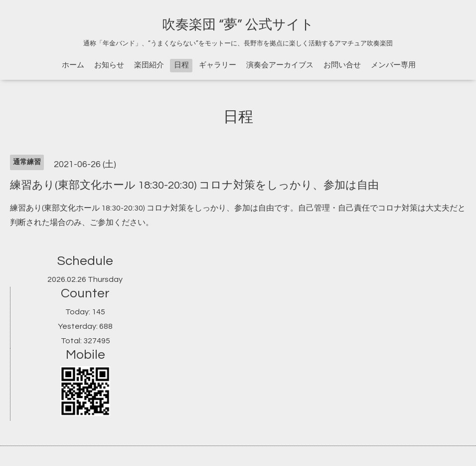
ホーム (73, 65)
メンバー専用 (393, 65)
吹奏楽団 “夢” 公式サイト (238, 25)
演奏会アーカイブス (280, 65)
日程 (181, 65)
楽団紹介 (149, 65)
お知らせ (109, 65)
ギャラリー (218, 65)
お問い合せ (342, 65)
